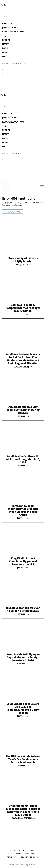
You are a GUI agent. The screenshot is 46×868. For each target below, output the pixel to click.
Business (21, 664)
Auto (18, 265)
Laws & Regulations (21, 818)
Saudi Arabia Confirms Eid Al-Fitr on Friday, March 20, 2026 (23, 459)
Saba (26, 314)
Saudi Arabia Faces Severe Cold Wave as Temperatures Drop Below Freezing (23, 708)
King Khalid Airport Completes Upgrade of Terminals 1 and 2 (23, 561)
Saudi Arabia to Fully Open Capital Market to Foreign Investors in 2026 (23, 657)
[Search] (41, 16)
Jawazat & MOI (21, 367)
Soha (31, 367)
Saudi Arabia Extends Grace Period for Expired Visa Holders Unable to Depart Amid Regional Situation (23, 359)
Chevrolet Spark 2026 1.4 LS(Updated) (23, 260)
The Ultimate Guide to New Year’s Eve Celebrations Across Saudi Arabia (23, 759)
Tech (21, 314)
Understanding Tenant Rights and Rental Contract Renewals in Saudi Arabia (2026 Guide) (23, 810)
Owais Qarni (27, 265)
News (21, 518)
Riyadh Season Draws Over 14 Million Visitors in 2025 (23, 609)
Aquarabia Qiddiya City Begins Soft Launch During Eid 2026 (23, 410)
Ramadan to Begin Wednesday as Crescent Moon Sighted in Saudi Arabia (23, 510)
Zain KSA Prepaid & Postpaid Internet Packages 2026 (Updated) (23, 308)
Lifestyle (21, 416)
